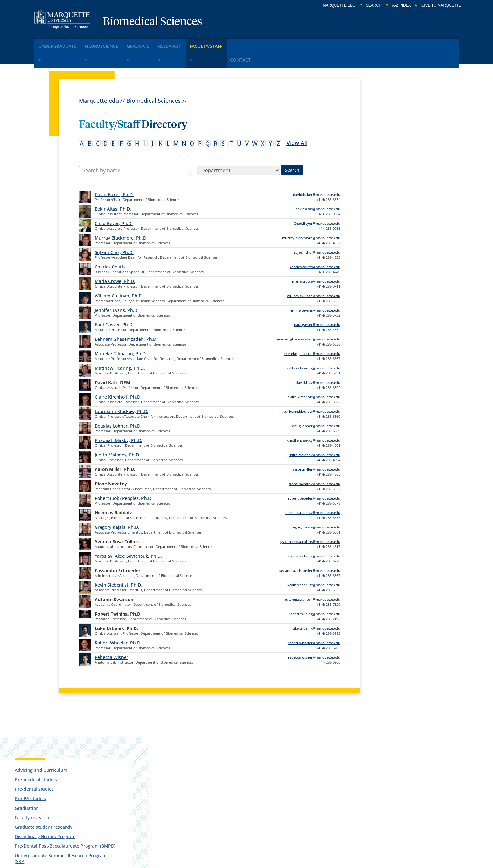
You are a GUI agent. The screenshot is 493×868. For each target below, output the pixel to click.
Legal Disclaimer (300, 829)
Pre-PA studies (386, 149)
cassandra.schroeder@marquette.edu (309, 552)
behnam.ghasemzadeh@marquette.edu (308, 320)
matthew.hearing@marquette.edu (312, 349)
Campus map (175, 759)
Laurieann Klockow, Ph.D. (122, 393)
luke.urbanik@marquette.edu (316, 609)
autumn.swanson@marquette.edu (312, 581)
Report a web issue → (388, 791)
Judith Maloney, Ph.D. (117, 436)
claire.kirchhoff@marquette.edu (314, 378)
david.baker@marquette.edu (317, 176)
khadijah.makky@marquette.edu (313, 421)
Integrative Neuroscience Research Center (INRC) (397, 245)
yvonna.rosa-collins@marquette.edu (310, 523)
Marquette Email (260, 742)
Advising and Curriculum (397, 121)
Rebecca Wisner (111, 638)
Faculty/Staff (239, 44)
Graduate (157, 44)
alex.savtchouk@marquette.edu (314, 537)
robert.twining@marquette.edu (314, 595)
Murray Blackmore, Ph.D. (121, 219)
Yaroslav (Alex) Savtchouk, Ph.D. (128, 537)
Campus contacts (181, 742)
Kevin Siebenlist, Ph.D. (118, 566)
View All (297, 124)
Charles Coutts (110, 248)
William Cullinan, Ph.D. (119, 277)
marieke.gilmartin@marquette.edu (312, 335)
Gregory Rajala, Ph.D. (117, 508)
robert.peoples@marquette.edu (314, 479)
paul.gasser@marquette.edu (317, 306)
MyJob (246, 792)
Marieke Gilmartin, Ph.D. (121, 335)
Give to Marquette (441, 5)
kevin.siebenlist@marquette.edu (314, 566)
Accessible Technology (439, 829)
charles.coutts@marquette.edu (315, 248)
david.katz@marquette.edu (318, 364)
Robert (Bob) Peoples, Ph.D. (124, 479)
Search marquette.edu (187, 792)
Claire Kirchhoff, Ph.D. (118, 378)
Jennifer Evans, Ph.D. (117, 291)
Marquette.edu (99, 82)
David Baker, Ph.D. (114, 176)
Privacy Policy (253, 829)
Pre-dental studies (390, 140)
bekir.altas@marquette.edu (318, 190)
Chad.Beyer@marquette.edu (317, 205)
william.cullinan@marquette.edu (314, 277)
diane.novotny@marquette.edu (314, 465)
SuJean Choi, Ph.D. (114, 233)
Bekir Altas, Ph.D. (113, 190)
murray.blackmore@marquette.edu (311, 219)
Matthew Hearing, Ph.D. (120, 349)
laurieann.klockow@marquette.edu (311, 393)
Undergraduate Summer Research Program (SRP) (396, 215)
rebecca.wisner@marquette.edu (314, 638)
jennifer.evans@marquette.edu (315, 291)
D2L (243, 775)
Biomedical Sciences (152, 22)
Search (374, 5)
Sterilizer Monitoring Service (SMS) (400, 260)
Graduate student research (399, 178)
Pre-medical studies (391, 131)
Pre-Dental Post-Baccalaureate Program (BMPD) (403, 200)
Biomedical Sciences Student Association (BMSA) (401, 230)
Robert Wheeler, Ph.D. (118, 624)
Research (196, 44)
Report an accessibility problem (404, 323)
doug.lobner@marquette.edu (316, 407)
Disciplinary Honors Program (401, 188)
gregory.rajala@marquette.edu (315, 508)
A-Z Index (401, 5)
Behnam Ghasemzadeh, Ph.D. (126, 320)
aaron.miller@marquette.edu (316, 450)
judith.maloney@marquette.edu (314, 436)
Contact (279, 44)
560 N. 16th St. (44, 760)
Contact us (172, 775)
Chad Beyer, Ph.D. (114, 205)
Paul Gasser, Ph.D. (114, 306)
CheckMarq (253, 759)
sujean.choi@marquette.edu (317, 233)
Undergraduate (61, 44)
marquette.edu (339, 5)
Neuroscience (113, 44)
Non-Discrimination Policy (364, 829)
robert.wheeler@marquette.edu (314, 624)
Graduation (382, 159)
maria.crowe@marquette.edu (316, 262)
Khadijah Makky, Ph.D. (119, 421)
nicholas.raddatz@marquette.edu (313, 494)
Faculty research (388, 168)
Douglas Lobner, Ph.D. (118, 407)
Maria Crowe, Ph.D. (115, 262)
